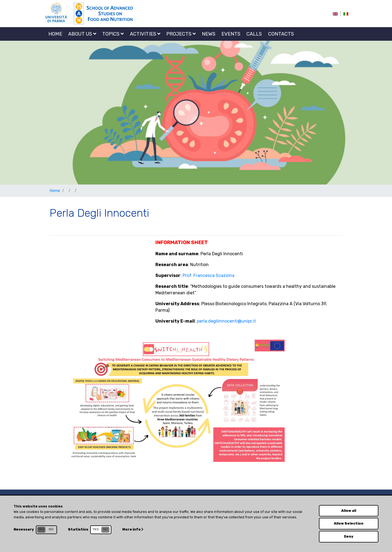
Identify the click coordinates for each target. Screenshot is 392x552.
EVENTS (231, 34)
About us (82, 34)
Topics (113, 34)
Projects (181, 34)
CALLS (254, 34)
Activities (145, 34)
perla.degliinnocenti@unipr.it (226, 321)
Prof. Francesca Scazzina (208, 275)
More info (133, 529)
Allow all (349, 510)
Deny (349, 536)
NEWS (209, 34)
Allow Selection (349, 523)
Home (55, 34)
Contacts (281, 34)
